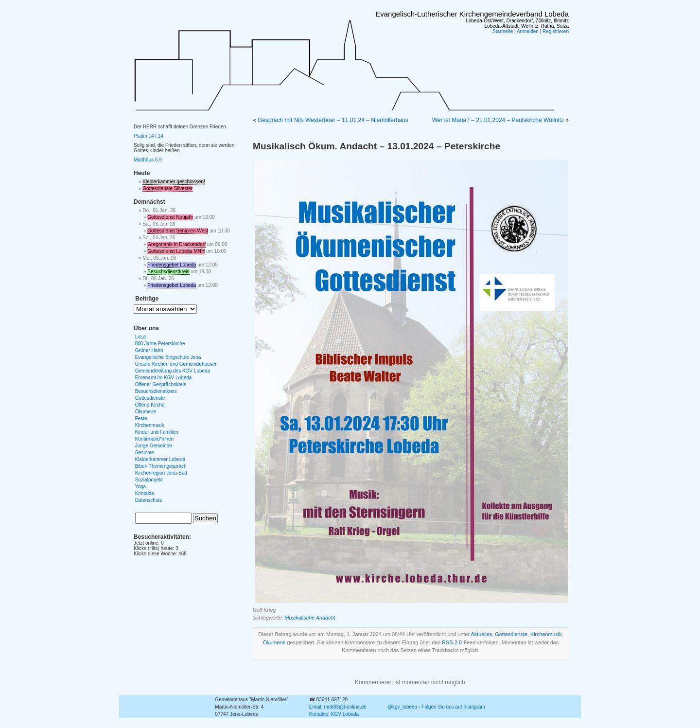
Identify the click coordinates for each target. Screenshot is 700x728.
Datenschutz (149, 500)
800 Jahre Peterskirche (160, 344)
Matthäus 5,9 (148, 160)
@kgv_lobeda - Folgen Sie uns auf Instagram (436, 707)
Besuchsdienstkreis (168, 272)
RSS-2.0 (452, 642)
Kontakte (145, 493)
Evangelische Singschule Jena (168, 357)
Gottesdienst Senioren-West (178, 231)
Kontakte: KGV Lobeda (334, 714)
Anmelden (528, 31)
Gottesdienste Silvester (167, 188)
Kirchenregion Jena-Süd (161, 473)
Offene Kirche (150, 405)
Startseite (503, 31)
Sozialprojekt (149, 480)
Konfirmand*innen (155, 439)
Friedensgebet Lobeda (172, 265)
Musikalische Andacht (310, 618)
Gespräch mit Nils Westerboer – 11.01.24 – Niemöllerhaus (333, 120)
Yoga (140, 487)
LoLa (140, 337)
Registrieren (556, 31)
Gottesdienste (511, 634)
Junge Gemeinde (154, 446)
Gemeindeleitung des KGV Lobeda (173, 371)
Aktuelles (482, 634)
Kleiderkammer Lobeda (160, 459)
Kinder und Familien (157, 432)
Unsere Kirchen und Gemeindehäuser (176, 364)
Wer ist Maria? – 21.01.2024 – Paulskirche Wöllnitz (498, 120)
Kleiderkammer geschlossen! (174, 182)
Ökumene (274, 642)
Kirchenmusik (546, 634)
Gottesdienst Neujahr (170, 217)
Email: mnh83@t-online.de (338, 707)
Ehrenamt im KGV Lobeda (164, 378)
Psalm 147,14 (149, 136)
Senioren (145, 453)
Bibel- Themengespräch (161, 466)
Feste (141, 418)
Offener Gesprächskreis (161, 384)
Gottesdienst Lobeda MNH (176, 251)
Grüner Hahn (149, 350)
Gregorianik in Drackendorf (176, 244)
